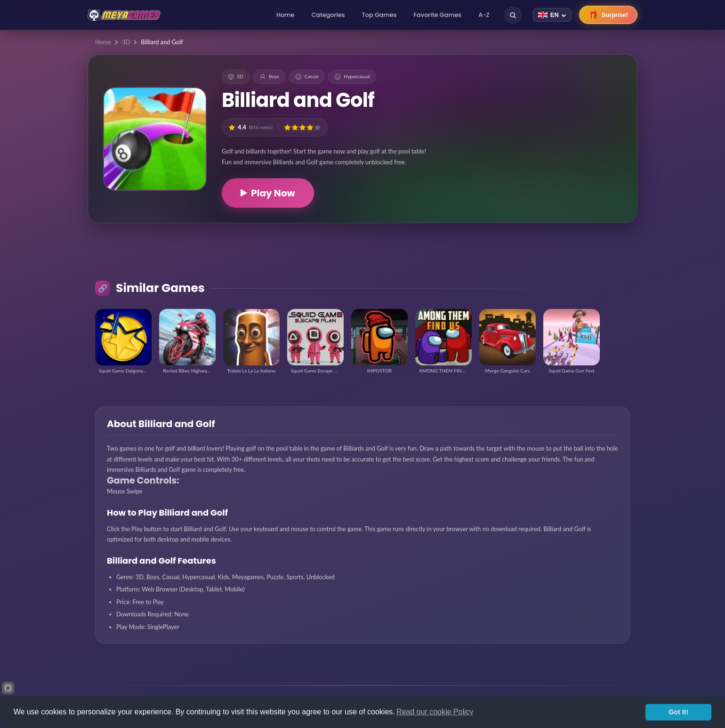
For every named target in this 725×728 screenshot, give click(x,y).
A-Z (484, 15)
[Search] (513, 15)
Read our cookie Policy (435, 712)
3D (126, 42)
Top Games (379, 15)
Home (285, 15)
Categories (328, 15)
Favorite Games (438, 15)
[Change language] (552, 15)
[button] (287, 127)
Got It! (678, 712)
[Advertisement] (569, 122)
